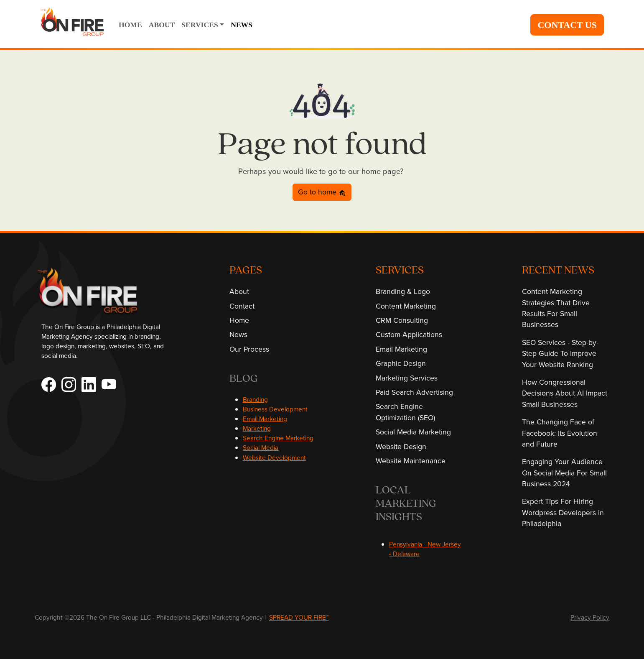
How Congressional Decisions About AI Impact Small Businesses (565, 393)
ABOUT (162, 25)
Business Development (275, 409)
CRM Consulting (402, 320)
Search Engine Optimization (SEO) (405, 412)
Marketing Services (407, 378)
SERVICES (200, 25)
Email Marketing (265, 419)
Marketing (257, 428)
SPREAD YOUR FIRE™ (299, 617)
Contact (242, 306)
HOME (130, 25)
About (239, 291)
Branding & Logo (403, 291)
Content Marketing (406, 306)
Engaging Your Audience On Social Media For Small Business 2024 (564, 473)
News (238, 334)
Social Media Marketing (413, 432)
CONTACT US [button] (567, 25)
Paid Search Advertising (414, 392)
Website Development (274, 457)
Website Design (401, 446)
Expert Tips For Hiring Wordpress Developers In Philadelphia (563, 512)
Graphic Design (401, 363)
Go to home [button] (322, 192)
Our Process (249, 349)
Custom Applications (409, 334)
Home (239, 320)
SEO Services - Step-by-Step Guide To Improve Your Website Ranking (560, 353)
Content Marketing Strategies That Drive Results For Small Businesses (556, 308)
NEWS (242, 25)
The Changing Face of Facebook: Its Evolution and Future (560, 433)
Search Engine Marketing (278, 438)
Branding (255, 399)
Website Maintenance (411, 461)
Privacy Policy (590, 617)
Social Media (261, 447)
